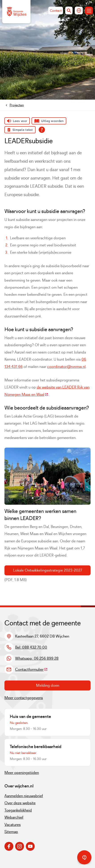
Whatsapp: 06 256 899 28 (37, 658)
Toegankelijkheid (18, 810)
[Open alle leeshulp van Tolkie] (42, 130)
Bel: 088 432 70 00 (31, 647)
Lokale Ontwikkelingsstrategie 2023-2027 (48, 570)
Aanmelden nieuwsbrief (24, 796)
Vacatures (13, 825)
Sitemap (11, 832)
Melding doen (48, 685)
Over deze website (20, 803)
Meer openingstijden (22, 773)
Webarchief (14, 817)
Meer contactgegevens (24, 698)
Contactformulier (31, 669)
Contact (56, 11)
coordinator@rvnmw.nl (66, 367)
